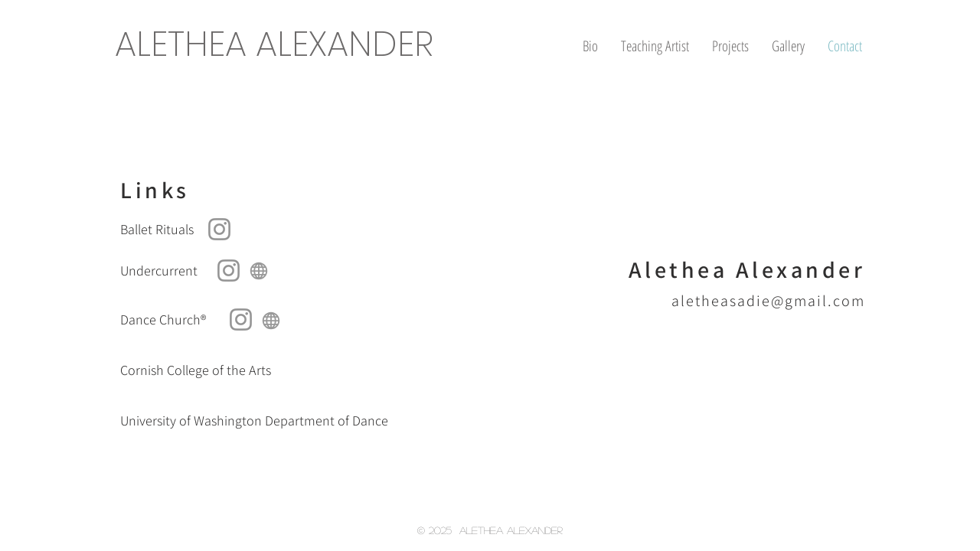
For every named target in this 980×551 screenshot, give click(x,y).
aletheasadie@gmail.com (768, 301)
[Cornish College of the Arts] (262, 370)
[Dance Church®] (219, 320)
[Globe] (258, 271)
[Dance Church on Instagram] (241, 320)
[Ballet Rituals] (241, 230)
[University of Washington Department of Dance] (262, 421)
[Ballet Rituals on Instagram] (219, 229)
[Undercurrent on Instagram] (229, 271)
